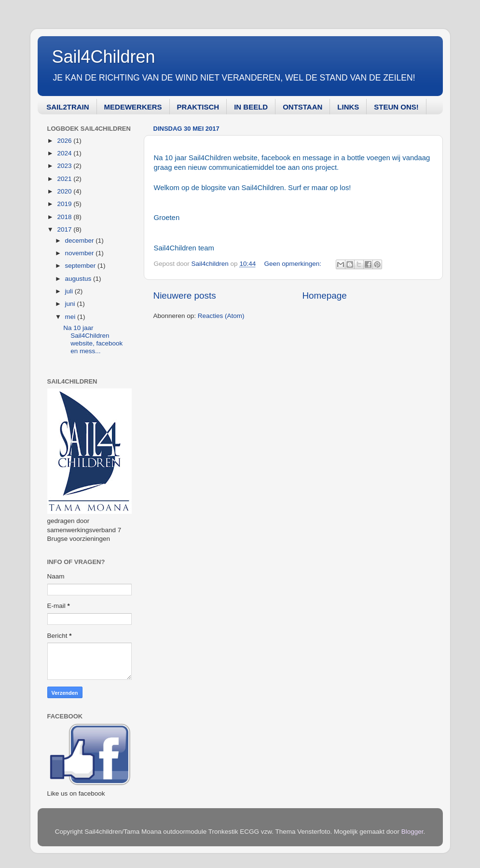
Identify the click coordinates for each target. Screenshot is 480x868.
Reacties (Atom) (221, 316)
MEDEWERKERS (133, 107)
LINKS (348, 107)
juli (70, 291)
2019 (65, 204)
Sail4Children (104, 57)
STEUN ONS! (396, 107)
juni (71, 304)
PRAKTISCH (198, 107)
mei (71, 317)
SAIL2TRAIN (68, 107)
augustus (79, 279)
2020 (65, 191)
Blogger (412, 832)
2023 (65, 166)
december (81, 241)
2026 (65, 141)
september (82, 266)
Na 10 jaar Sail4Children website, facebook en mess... (93, 340)
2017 (65, 229)
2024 (65, 153)
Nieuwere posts (185, 296)
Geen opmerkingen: (293, 264)
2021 (65, 179)
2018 (65, 217)
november (81, 253)
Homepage (324, 296)
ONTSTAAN (302, 107)
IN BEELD (251, 107)
